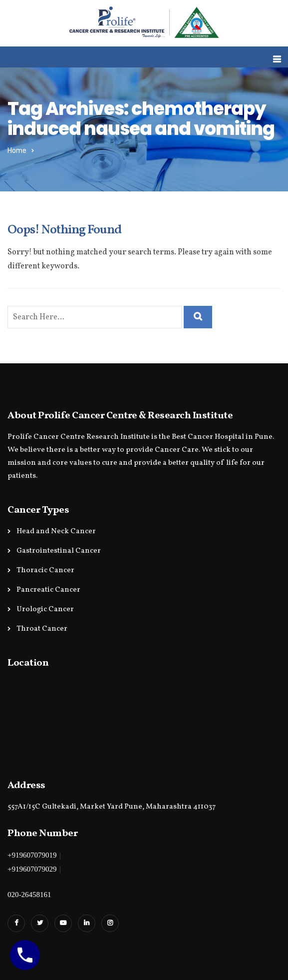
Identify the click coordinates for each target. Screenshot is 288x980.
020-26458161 (29, 895)
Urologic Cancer (45, 609)
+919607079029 (32, 869)
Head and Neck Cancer (56, 531)
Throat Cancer (42, 629)
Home (17, 151)
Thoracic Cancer (45, 570)
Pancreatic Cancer (48, 590)
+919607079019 (32, 855)
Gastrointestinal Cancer (59, 551)
